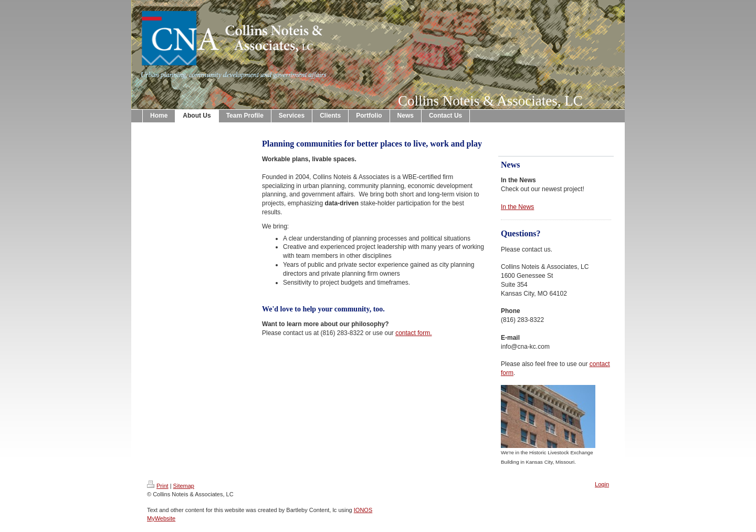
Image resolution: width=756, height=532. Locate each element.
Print (158, 486)
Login (602, 484)
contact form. (413, 333)
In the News (517, 207)
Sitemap (184, 486)
